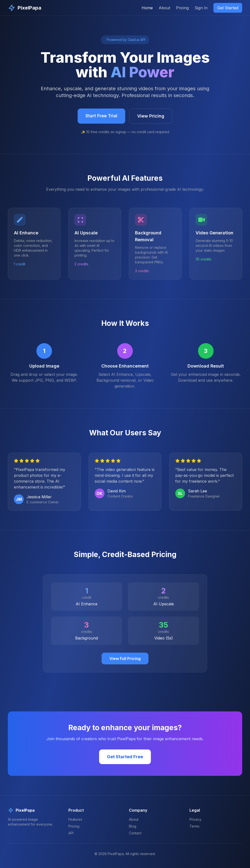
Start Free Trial (101, 116)
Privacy (195, 819)
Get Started (228, 8)
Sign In (201, 8)
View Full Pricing (125, 658)
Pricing (182, 8)
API (71, 833)
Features (75, 819)
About (164, 8)
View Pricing (151, 116)
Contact (135, 833)
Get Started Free (125, 757)
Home (147, 8)
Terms (194, 826)
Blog (133, 826)
